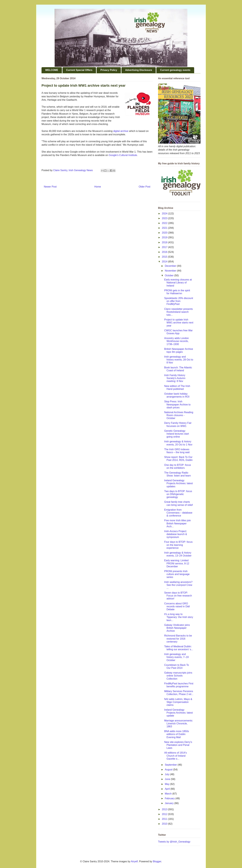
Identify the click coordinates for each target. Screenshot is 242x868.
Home (98, 187)
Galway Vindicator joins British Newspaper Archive (177, 628)
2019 (165, 237)
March (169, 794)
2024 (165, 214)
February (170, 798)
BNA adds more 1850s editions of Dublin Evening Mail (177, 734)
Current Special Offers (79, 70)
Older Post (144, 187)
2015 (165, 257)
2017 (165, 247)
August (169, 770)
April (168, 789)
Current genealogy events (175, 70)
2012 (165, 814)
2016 (165, 252)
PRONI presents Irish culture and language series (177, 574)
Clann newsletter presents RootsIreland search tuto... (178, 312)
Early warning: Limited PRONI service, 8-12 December (177, 563)
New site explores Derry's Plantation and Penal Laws (178, 745)
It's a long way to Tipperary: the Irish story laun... (179, 617)
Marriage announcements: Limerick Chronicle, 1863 (179, 724)
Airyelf (134, 861)
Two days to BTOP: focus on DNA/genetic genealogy (178, 494)
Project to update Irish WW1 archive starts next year (179, 323)
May (168, 784)
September (171, 765)
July (167, 774)
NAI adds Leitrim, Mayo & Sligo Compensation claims (178, 702)
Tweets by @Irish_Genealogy (174, 842)
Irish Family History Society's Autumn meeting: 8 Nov (175, 378)
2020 (165, 233)
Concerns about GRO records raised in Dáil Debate (177, 606)
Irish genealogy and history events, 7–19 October (176, 657)
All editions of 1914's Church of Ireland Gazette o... (175, 756)
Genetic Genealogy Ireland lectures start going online (177, 434)
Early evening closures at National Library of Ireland (178, 283)
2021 (165, 228)
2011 (165, 819)
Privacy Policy (109, 70)
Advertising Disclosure (139, 70)
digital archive (121, 131)
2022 (165, 223)
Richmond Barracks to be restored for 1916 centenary (178, 639)
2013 (165, 809)
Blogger (157, 861)
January (170, 803)
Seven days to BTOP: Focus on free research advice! (178, 596)
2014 (165, 262)
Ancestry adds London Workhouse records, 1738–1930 (176, 341)
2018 (165, 242)
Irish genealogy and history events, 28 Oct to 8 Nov (179, 360)
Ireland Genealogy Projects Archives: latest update (178, 713)
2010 (165, 824)
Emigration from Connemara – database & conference (178, 513)
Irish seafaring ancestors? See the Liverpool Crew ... (178, 585)
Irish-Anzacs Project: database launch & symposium (176, 534)
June (168, 779)
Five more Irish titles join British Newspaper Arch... (178, 523)
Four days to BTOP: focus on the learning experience (178, 545)
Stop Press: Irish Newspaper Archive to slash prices (177, 404)
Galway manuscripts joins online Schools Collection (178, 676)
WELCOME (52, 70)
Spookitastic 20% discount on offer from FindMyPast (179, 301)
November (171, 271)
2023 (165, 218)
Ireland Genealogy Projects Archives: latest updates (178, 483)
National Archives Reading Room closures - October (179, 415)
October (170, 275)
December (171, 266)
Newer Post (50, 187)
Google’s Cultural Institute (123, 155)
